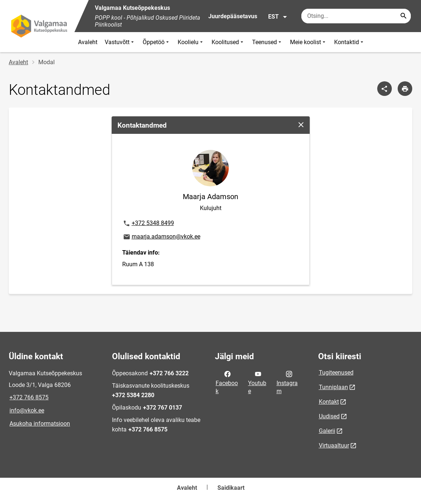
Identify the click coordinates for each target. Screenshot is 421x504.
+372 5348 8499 (148, 224)
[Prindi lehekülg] (405, 89)
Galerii (327, 431)
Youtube (257, 382)
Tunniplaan (333, 387)
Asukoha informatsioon (40, 424)
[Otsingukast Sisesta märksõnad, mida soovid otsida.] (356, 16)
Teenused (267, 42)
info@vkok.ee (27, 410)
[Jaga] (385, 89)
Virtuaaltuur (334, 445)
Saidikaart (231, 488)
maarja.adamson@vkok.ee (161, 237)
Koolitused (228, 42)
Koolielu (191, 42)
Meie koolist (308, 42)
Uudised (329, 416)
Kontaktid (349, 42)
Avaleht (88, 42)
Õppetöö (157, 42)
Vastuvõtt (120, 42)
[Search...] (403, 16)
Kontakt (329, 402)
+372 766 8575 (29, 397)
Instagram (287, 382)
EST (278, 17)
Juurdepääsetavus (233, 16)
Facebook (227, 382)
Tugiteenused (336, 373)
